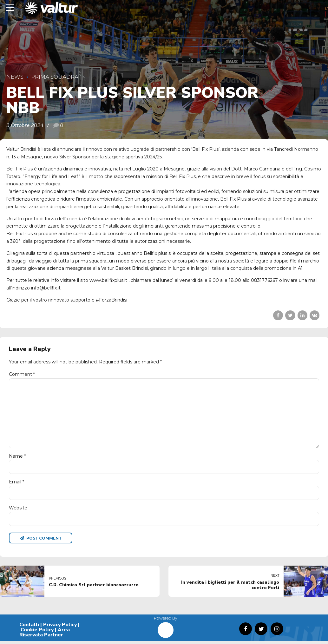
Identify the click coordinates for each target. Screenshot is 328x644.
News (15, 77)
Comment (22, 374)
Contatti (29, 628)
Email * (16, 484)
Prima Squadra (55, 77)
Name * (17, 458)
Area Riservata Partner (45, 635)
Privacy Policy (60, 628)
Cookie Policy (37, 633)
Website (18, 510)
